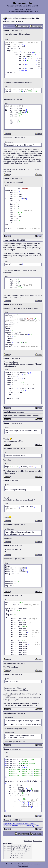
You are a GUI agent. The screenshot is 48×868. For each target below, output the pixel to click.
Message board (23, 866)
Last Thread (28, 841)
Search (22, 9)
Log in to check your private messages (20, 12)
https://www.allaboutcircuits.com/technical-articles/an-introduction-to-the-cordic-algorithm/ (21, 825)
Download (18, 864)
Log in (36, 12)
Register (29, 9)
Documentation (27, 864)
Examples (37, 864)
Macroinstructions (22, 18)
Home (17, 9)
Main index (10, 864)
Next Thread (38, 841)
